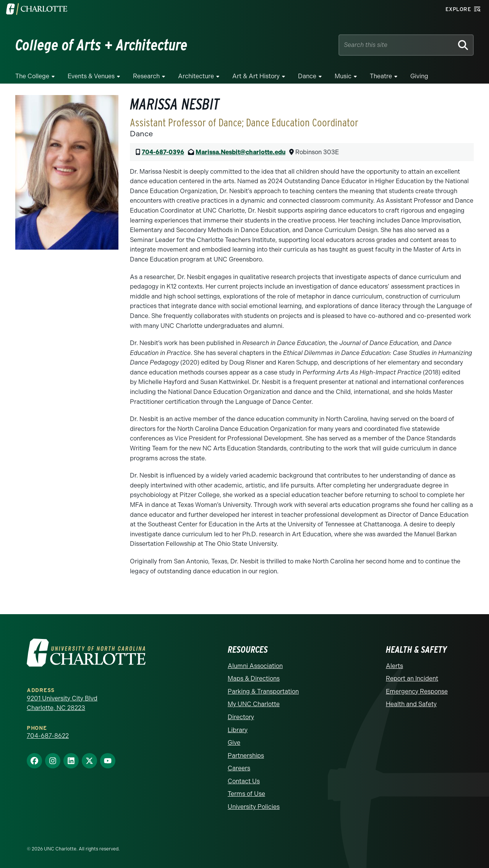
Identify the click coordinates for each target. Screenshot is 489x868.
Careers (239, 768)
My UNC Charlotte (254, 704)
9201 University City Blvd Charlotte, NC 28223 (62, 703)
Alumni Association (255, 666)
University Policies (254, 807)
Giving (419, 76)
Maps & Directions (254, 678)
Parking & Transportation (263, 691)
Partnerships (246, 756)
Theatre (381, 76)
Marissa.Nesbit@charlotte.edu (240, 152)
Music (343, 76)
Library (238, 730)
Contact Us (244, 781)
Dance (307, 76)
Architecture (196, 76)
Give (234, 743)
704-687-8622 (48, 736)
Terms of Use (246, 794)
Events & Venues (91, 76)
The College (32, 76)
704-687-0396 (163, 152)
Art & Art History (256, 76)
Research (146, 76)
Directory (241, 717)
